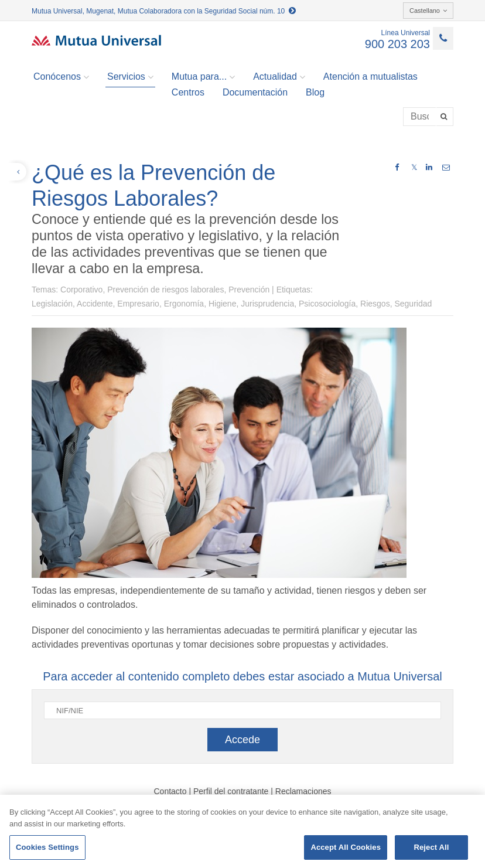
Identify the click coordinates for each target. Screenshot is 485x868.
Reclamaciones (303, 791)
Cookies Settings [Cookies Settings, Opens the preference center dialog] (47, 847)
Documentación (255, 92)
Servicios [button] (130, 77)
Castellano (428, 11)
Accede (243, 740)
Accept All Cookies (346, 847)
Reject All (431, 847)
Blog (315, 92)
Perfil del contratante (231, 791)
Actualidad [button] (279, 77)
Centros (188, 92)
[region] (243, 831)
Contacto (170, 791)
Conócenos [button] (61, 77)
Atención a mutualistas (370, 76)
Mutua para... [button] (203, 77)
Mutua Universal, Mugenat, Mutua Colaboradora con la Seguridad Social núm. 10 (164, 11)
